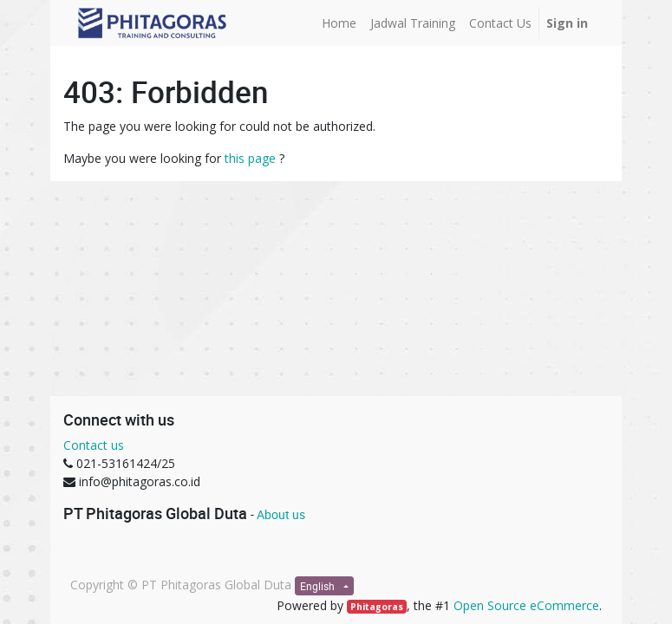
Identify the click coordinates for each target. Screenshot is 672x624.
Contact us (94, 445)
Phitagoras (377, 607)
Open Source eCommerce (526, 605)
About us (281, 514)
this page (250, 158)
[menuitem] (339, 23)
